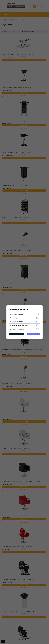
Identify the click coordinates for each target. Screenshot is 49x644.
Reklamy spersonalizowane (19, 329)
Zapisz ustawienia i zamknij (17, 334)
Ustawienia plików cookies (19, 310)
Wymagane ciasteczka (17, 314)
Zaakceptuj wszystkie (34, 334)
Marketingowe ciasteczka (18, 318)
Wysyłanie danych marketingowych (20, 325)
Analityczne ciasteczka (18, 322)
